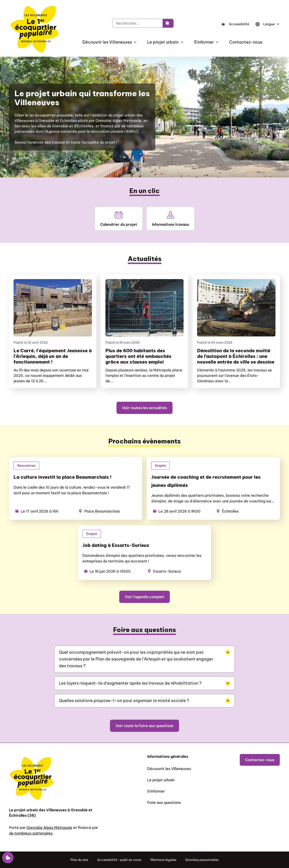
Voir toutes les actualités (144, 408)
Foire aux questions (164, 803)
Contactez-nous (246, 42)
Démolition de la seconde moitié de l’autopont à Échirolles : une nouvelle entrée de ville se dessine (236, 356)
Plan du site (79, 860)
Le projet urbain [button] (163, 42)
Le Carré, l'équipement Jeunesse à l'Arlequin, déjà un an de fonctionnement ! (53, 356)
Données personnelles (202, 860)
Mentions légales (163, 860)
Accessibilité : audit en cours (119, 860)
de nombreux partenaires (31, 833)
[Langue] (267, 24)
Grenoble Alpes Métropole (49, 828)
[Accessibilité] (235, 24)
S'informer (156, 791)
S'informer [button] (204, 42)
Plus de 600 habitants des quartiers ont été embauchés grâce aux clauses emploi (138, 356)
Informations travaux (170, 219)
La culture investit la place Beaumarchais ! (63, 477)
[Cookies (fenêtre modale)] (8, 858)
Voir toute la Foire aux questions (144, 726)
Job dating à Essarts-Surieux (116, 545)
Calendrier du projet (119, 219)
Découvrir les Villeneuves (169, 769)
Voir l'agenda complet (144, 597)
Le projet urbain (161, 780)
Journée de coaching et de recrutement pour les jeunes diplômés (206, 481)
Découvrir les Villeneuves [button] (107, 42)
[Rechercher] (168, 23)
